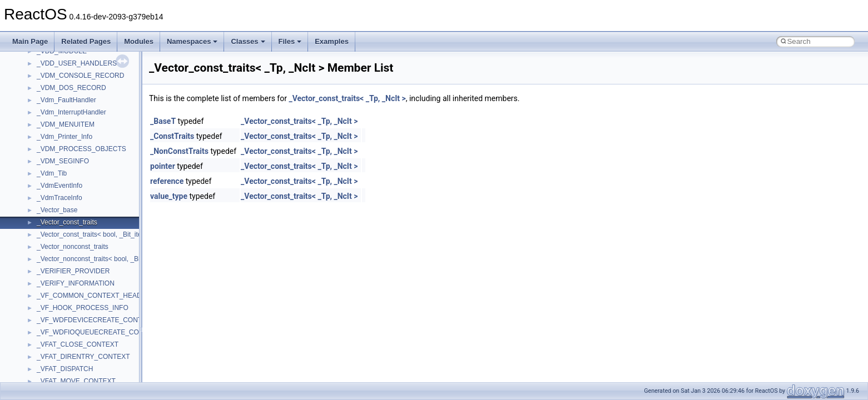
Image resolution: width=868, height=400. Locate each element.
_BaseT (163, 121)
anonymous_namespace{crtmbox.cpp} (93, 378)
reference (167, 181)
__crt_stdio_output (64, 305)
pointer (163, 166)
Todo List (32, 219)
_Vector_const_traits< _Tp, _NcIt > (347, 98)
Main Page (30, 41)
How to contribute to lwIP (56, 97)
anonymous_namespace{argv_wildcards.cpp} (104, 354)
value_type (169, 196)
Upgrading (34, 73)
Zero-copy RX (39, 158)
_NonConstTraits (179, 151)
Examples (332, 41)
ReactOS (24, 61)
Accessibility (55, 329)
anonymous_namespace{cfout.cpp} (89, 366)
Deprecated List (42, 232)
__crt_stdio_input (62, 293)
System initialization (48, 171)
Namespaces (192, 41)
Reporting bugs (41, 146)
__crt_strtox (54, 317)
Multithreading (40, 183)
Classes (248, 41)
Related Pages (86, 41)
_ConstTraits (172, 136)
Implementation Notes (51, 207)
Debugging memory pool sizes (64, 134)
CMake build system (49, 109)
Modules (139, 41)
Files (290, 41)
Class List (42, 281)
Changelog (35, 85)
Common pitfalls (43, 122)
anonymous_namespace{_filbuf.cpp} (90, 342)
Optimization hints (45, 195)
